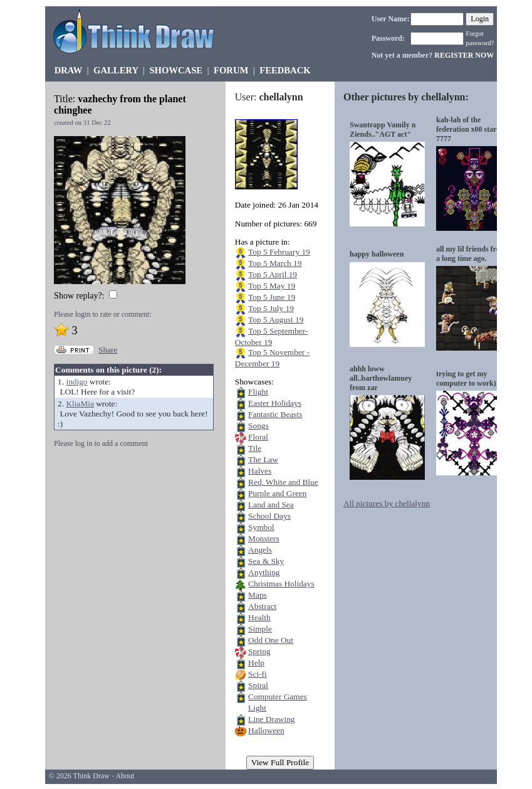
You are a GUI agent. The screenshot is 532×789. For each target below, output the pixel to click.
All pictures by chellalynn (387, 503)
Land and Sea (271, 505)
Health (259, 617)
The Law (263, 459)
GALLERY (116, 70)
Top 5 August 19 (276, 320)
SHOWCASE (176, 70)
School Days (269, 516)
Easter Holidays (275, 403)
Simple (260, 629)
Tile (255, 448)
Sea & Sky (266, 561)
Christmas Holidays (281, 584)
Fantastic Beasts (275, 414)
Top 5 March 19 (275, 263)
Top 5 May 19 (272, 286)
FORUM (231, 70)
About (125, 776)
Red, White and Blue (283, 482)
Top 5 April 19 (273, 274)
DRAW (69, 70)
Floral (258, 437)
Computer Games (278, 696)
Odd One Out (271, 640)
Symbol (261, 527)
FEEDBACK (285, 70)
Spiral (258, 685)
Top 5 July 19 (271, 308)
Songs (258, 426)
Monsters (264, 538)
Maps (258, 595)
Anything (264, 572)
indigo (76, 382)
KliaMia (80, 404)
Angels (260, 550)
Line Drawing (271, 719)
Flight (258, 392)
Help (256, 663)
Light (257, 708)
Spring (259, 651)
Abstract (262, 606)
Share (108, 350)
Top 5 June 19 (272, 297)
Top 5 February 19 (279, 252)
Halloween (266, 730)
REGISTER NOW (464, 55)
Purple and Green (277, 493)
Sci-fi (258, 674)
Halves (260, 471)
